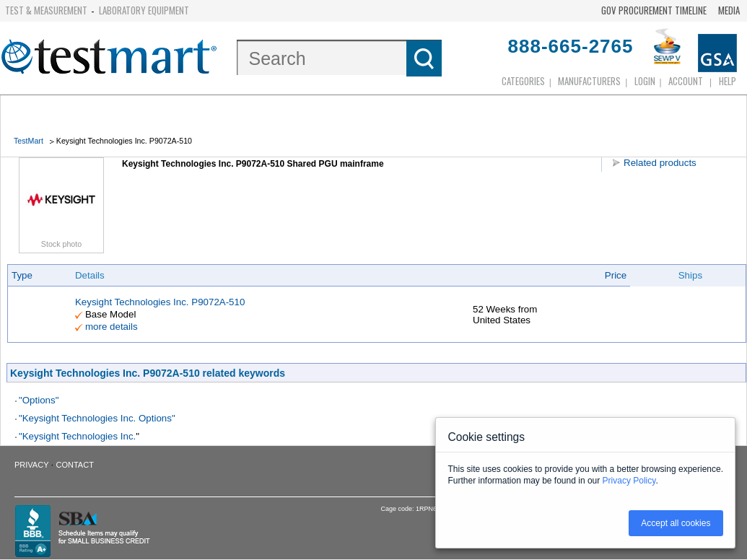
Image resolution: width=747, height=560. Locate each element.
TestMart (29, 141)
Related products (660, 163)
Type (22, 275)
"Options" (39, 400)
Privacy (31, 465)
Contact (75, 465)
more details (112, 327)
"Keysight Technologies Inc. (77, 436)
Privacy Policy (629, 481)
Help (728, 81)
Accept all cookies (676, 523)
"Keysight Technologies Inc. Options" (97, 418)
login (645, 81)
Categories (523, 81)
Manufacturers (589, 81)
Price (616, 275)
